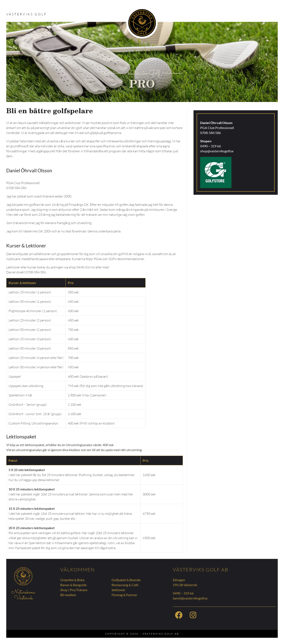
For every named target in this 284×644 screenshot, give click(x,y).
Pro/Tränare (79, 590)
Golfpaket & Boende (126, 580)
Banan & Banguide (73, 585)
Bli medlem (68, 595)
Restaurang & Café (125, 585)
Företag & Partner (124, 595)
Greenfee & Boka (72, 580)
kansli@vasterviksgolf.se (190, 598)
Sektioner (118, 590)
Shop (64, 590)
